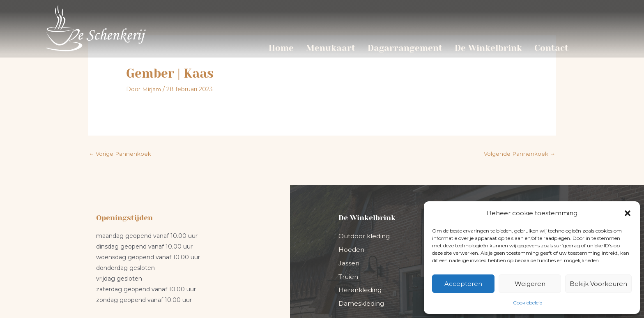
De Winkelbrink (488, 48)
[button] (628, 213)
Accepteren (463, 284)
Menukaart (331, 48)
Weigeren (530, 284)
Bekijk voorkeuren (598, 284)
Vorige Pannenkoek (121, 100)
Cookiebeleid (528, 303)
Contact (551, 48)
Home (281, 48)
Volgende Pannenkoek (519, 100)
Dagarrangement (405, 48)
